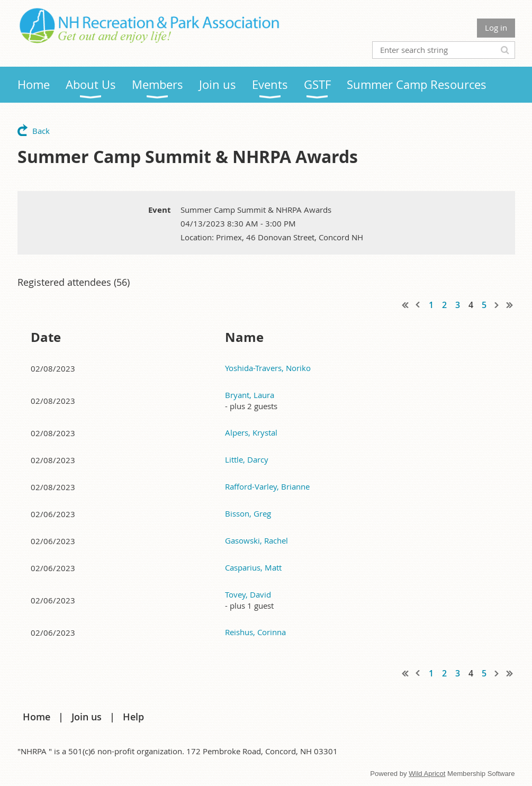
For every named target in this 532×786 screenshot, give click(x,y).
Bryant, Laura (250, 395)
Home (37, 717)
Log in (496, 28)
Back (41, 131)
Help (133, 717)
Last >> (510, 305)
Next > (497, 305)
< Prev (418, 305)
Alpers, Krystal (251, 432)
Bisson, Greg (248, 513)
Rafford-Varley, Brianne (267, 486)
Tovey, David (248, 594)
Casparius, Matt (253, 567)
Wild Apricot (427, 774)
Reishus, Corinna (255, 632)
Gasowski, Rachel (256, 540)
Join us (87, 717)
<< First (405, 305)
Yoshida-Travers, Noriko (268, 368)
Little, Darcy (247, 459)
